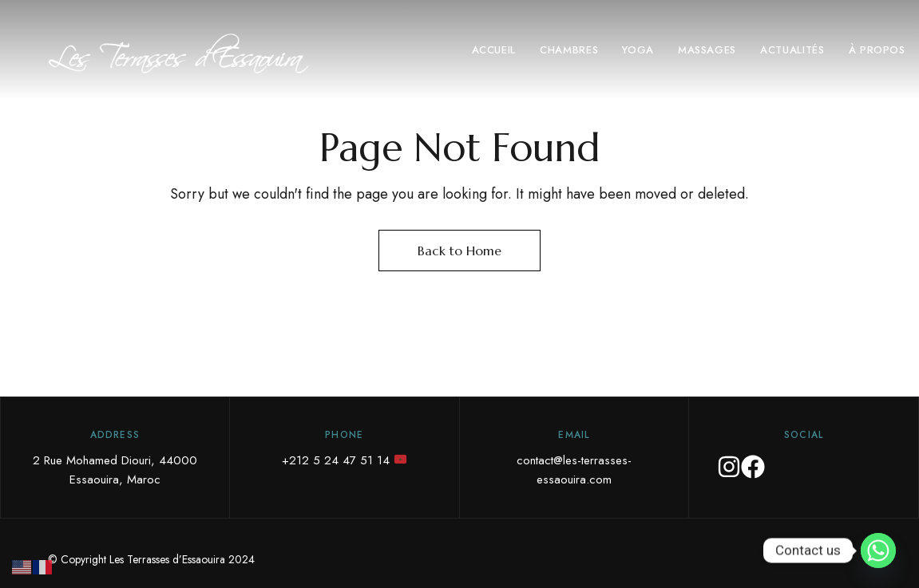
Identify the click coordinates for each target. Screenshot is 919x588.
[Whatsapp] (878, 551)
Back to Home (459, 251)
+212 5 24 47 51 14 (344, 460)
